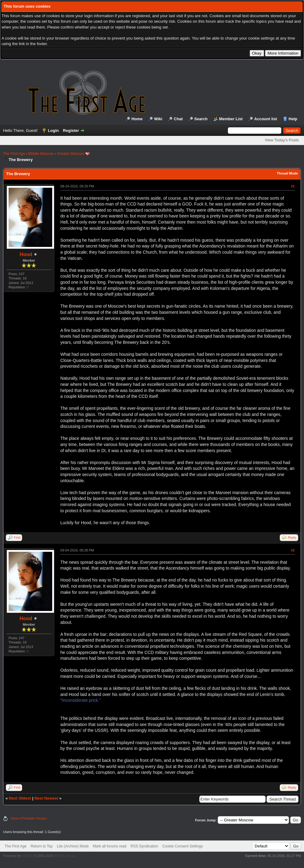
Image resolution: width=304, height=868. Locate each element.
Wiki (158, 119)
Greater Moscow (70, 154)
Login (53, 131)
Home (137, 119)
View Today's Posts (282, 140)
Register (71, 131)
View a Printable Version (29, 818)
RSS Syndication (144, 846)
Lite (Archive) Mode (73, 846)
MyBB (27, 856)
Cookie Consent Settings (182, 846)
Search (201, 119)
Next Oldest (20, 798)
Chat (178, 119)
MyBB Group (64, 856)
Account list (266, 119)
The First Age (14, 154)
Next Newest (46, 798)
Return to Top (42, 846)
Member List (231, 119)
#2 (293, 550)
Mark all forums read (109, 846)
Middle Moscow (41, 154)
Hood (26, 254)
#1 (293, 186)
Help (293, 119)
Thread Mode (287, 173)
